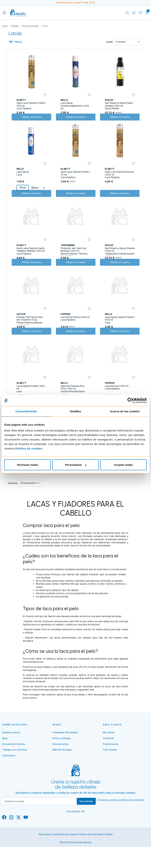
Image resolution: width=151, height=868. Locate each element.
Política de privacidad (91, 860)
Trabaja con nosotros (15, 775)
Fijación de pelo (30, 26)
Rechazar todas (28, 465)
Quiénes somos (11, 758)
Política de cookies (29, 448)
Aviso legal (44, 860)
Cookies (108, 860)
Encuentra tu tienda (13, 769)
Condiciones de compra (64, 860)
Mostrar (13, 509)
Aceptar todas (123, 465)
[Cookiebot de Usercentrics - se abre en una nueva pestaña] (130, 400)
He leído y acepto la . (123, 826)
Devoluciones (61, 769)
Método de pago (62, 775)
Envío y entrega (61, 764)
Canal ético (9, 781)
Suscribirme (87, 827)
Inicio (5, 26)
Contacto (108, 764)
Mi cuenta (108, 758)
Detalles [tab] (75, 411)
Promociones (111, 769)
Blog (5, 764)
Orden (109, 42)
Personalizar (76, 465)
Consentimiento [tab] (26, 411)
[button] (147, 13)
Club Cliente (110, 775)
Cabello (15, 26)
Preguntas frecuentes (65, 758)
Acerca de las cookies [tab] (125, 411)
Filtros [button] (16, 42)
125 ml (34, 193)
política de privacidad (133, 826)
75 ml (22, 193)
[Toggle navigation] (4, 13)
